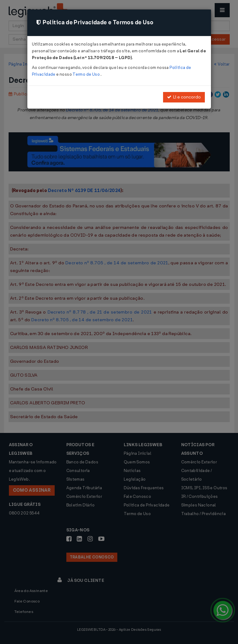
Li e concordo (184, 97)
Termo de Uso (86, 74)
